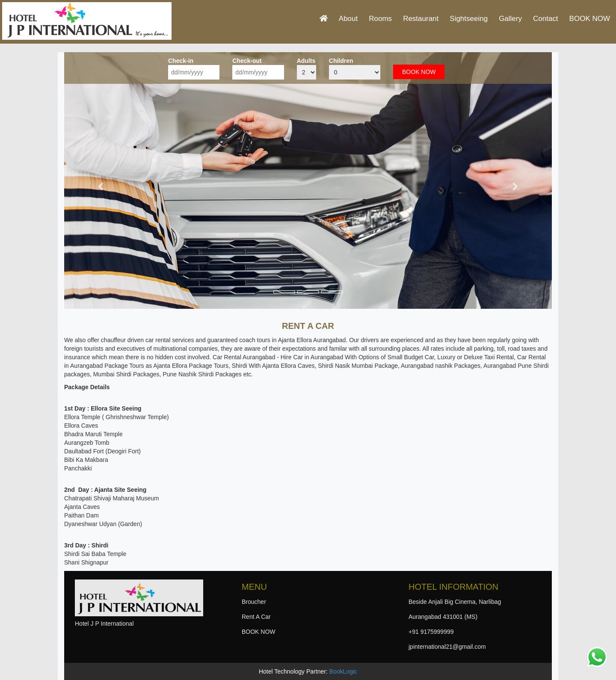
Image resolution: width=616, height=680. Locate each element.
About (348, 19)
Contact (546, 19)
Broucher (254, 602)
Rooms (380, 19)
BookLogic (343, 671)
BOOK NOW (590, 19)
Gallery (510, 19)
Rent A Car (256, 617)
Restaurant (421, 19)
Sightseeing (469, 19)
